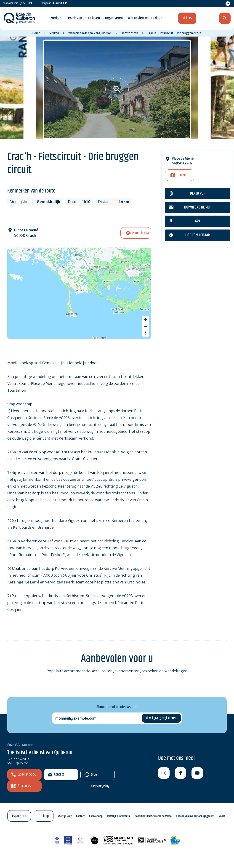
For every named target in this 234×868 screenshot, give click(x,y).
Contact (59, 774)
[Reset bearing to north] (146, 333)
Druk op (44, 816)
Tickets (187, 18)
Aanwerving (96, 816)
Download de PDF (198, 207)
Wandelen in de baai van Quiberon (90, 33)
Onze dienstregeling (100, 776)
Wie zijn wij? (65, 816)
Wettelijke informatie (119, 816)
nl (201, 19)
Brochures (24, 786)
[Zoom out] (146, 326)
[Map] (79, 293)
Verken (56, 18)
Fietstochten (129, 33)
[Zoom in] (146, 319)
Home (36, 33)
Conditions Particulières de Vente (153, 816)
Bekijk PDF (198, 193)
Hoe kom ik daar (198, 235)
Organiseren (114, 18)
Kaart (183, 175)
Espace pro (19, 816)
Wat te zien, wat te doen (145, 18)
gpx (198, 221)
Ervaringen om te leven (83, 18)
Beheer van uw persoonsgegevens (195, 816)
